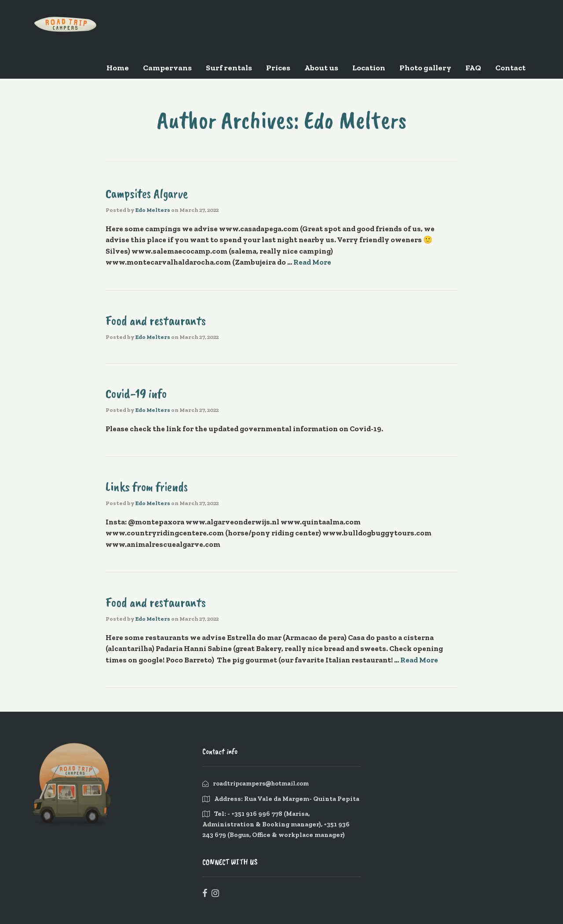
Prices (278, 68)
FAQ (473, 68)
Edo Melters (153, 210)
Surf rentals (229, 68)
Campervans (167, 68)
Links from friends (147, 487)
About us (321, 68)
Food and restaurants (156, 320)
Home (118, 68)
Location (369, 68)
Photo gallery (425, 68)
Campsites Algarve (147, 193)
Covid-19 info (136, 393)
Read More (312, 262)
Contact (510, 68)
